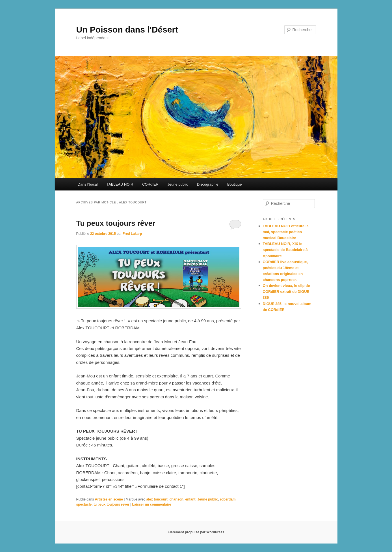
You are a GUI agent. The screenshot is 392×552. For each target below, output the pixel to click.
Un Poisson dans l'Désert (127, 30)
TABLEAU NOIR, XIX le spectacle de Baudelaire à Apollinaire (285, 250)
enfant (190, 499)
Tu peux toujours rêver (116, 223)
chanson (176, 499)
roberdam (228, 499)
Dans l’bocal (88, 184)
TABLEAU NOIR (120, 184)
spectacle (84, 504)
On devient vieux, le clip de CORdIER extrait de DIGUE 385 (286, 292)
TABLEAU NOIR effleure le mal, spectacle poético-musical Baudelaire (286, 232)
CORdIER (150, 184)
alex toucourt (157, 499)
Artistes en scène (109, 499)
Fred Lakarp (132, 234)
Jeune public (178, 184)
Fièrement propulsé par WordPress (196, 532)
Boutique (234, 184)
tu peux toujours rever (111, 504)
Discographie (208, 184)
